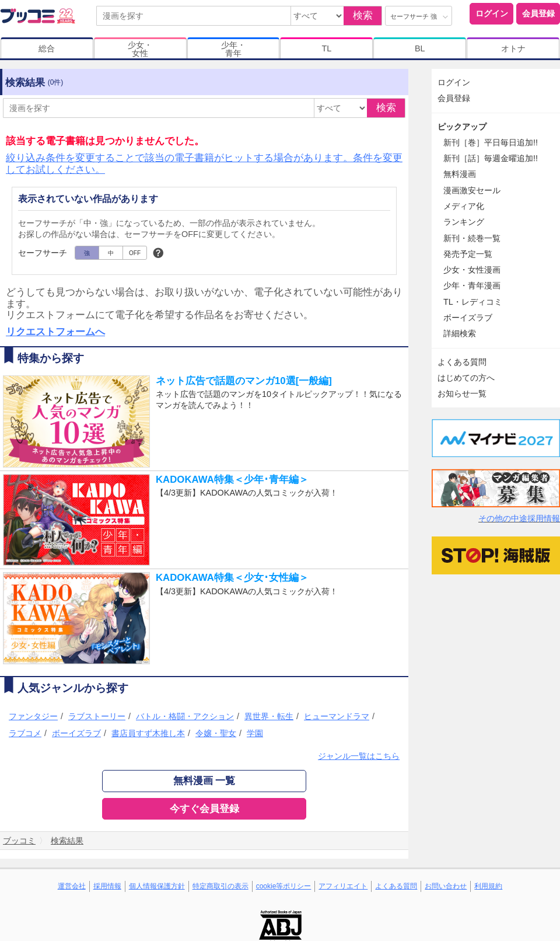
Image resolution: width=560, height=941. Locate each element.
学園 (255, 733)
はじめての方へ (466, 378)
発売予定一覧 (468, 254)
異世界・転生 (269, 716)
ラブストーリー (97, 716)
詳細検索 (460, 333)
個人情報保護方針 (157, 886)
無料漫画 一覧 (204, 781)
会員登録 (538, 13)
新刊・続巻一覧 (472, 238)
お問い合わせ (446, 886)
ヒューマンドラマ (337, 716)
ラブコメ (25, 733)
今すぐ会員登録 (204, 809)
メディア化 (464, 206)
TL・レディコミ (473, 302)
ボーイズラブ (76, 733)
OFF (135, 253)
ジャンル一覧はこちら (359, 756)
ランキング (464, 222)
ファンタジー (33, 716)
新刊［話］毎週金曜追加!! (491, 158)
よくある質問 (462, 362)
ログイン (492, 13)
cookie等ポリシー (284, 886)
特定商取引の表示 (220, 886)
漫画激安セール (472, 190)
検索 (363, 15)
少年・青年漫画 (472, 285)
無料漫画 (460, 174)
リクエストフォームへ (55, 332)
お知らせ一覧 (462, 393)
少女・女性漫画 (472, 270)
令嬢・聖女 (216, 733)
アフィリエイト (343, 886)
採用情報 (107, 886)
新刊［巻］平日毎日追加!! (491, 142)
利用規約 (488, 886)
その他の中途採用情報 (519, 518)
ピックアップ (462, 127)
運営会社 (72, 886)
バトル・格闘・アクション (185, 716)
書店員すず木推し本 (148, 733)
